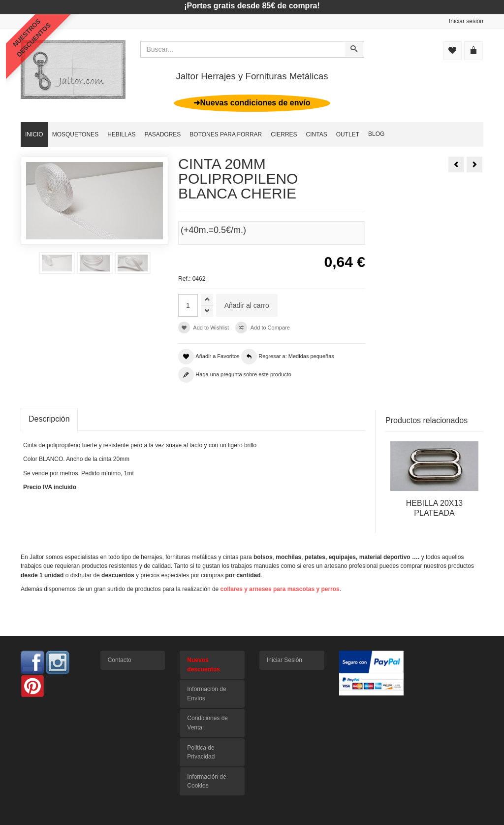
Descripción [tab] (49, 419)
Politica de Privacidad (201, 752)
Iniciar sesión (466, 21)
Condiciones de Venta (207, 723)
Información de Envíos (206, 694)
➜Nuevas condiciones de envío (252, 103)
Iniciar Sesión (284, 660)
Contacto (120, 660)
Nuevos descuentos (204, 665)
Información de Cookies (206, 781)
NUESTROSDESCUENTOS (32, 38)
